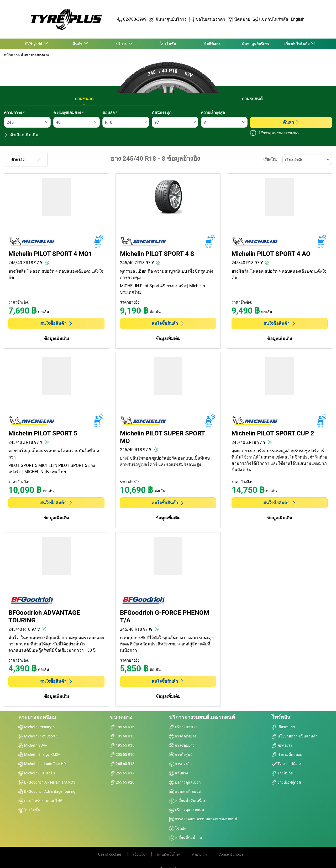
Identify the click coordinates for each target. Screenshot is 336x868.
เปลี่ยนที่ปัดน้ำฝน (186, 838)
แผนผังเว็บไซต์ (169, 854)
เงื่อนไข (140, 854)
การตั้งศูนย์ (181, 754)
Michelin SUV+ (33, 745)
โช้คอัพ (178, 828)
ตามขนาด (84, 99)
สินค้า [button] (78, 44)
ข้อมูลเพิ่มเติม (57, 339)
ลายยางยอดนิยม (37, 717)
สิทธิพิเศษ (212, 44)
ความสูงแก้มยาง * (69, 113)
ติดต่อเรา (282, 745)
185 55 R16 (122, 727)
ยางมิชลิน (283, 773)
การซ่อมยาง (182, 745)
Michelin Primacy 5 (36, 727)
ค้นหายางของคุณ (35, 55)
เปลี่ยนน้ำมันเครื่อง (187, 801)
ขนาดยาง (121, 717)
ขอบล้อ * (110, 113)
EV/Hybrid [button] (34, 44)
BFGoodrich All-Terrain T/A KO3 (47, 782)
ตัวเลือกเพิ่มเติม (21, 135)
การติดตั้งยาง (183, 736)
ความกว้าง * (14, 113)
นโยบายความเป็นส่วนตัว (295, 736)
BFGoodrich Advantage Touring (47, 791)
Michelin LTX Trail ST (38, 773)
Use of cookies (110, 854)
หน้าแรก (11, 55)
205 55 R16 (122, 754)
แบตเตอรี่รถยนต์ (185, 791)
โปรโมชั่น (168, 44)
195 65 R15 (122, 745)
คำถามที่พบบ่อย (287, 754)
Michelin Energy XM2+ (39, 754)
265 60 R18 (122, 764)
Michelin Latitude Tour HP (42, 764)
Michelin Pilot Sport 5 (38, 736)
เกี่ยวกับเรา (283, 727)
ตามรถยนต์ (252, 99)
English (298, 19)
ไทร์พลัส (281, 717)
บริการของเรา (183, 727)
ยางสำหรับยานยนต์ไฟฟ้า (41, 801)
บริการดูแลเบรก (185, 782)
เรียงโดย (270, 160)
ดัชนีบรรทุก (162, 113)
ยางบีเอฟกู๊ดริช (286, 782)
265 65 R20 (122, 782)
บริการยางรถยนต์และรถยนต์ (202, 717)
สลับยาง (178, 773)
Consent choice (231, 854)
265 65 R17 (122, 773)
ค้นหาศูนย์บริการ (256, 44)
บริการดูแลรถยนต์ (187, 810)
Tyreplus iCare (286, 764)
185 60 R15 (122, 736)
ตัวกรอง (26, 160)
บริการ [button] (122, 44)
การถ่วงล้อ (180, 764)
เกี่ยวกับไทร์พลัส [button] (297, 44)
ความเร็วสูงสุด (213, 113)
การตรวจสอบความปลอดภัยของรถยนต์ (203, 819)
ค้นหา (291, 122)
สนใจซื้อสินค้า (56, 323)
